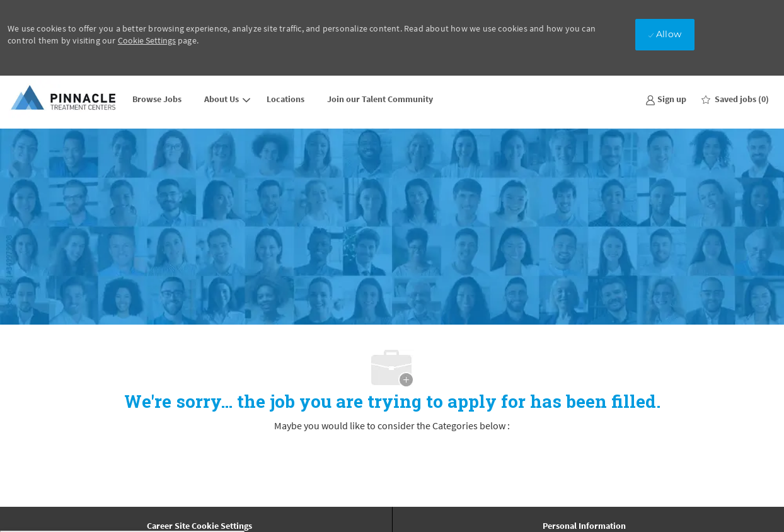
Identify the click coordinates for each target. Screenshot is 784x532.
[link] (666, 99)
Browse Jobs (157, 99)
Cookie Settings (147, 40)
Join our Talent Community (380, 99)
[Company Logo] (64, 99)
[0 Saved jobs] (735, 99)
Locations (285, 99)
